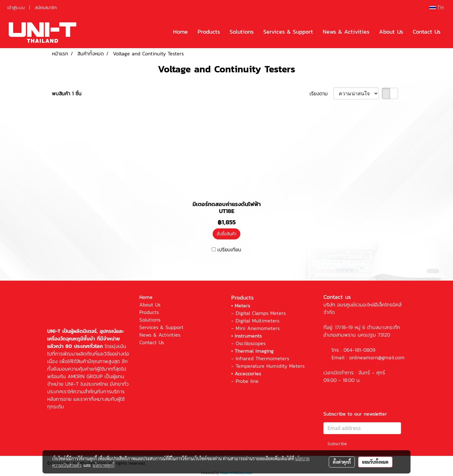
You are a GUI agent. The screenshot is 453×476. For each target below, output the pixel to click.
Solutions (242, 32)
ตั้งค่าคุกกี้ (342, 462)
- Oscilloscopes (248, 343)
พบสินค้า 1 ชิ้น (67, 93)
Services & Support (288, 32)
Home (180, 32)
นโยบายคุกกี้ (103, 465)
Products (209, 32)
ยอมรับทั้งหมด (375, 462)
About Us (391, 32)
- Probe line (245, 381)
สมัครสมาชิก (46, 8)
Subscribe (337, 444)
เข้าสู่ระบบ (16, 8)
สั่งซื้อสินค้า (226, 234)
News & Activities (346, 32)
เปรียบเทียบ (229, 249)
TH (436, 7)
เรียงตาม (322, 93)
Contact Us (427, 32)
